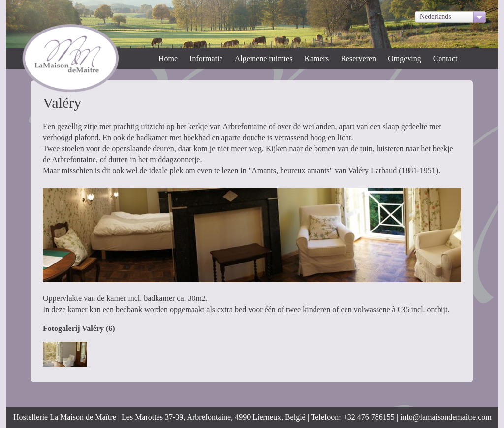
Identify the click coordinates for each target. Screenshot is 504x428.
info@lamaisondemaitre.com (446, 417)
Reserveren (358, 58)
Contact (445, 58)
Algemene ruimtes (264, 58)
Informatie (206, 58)
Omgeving (405, 58)
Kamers (316, 58)
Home (168, 58)
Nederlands (436, 16)
